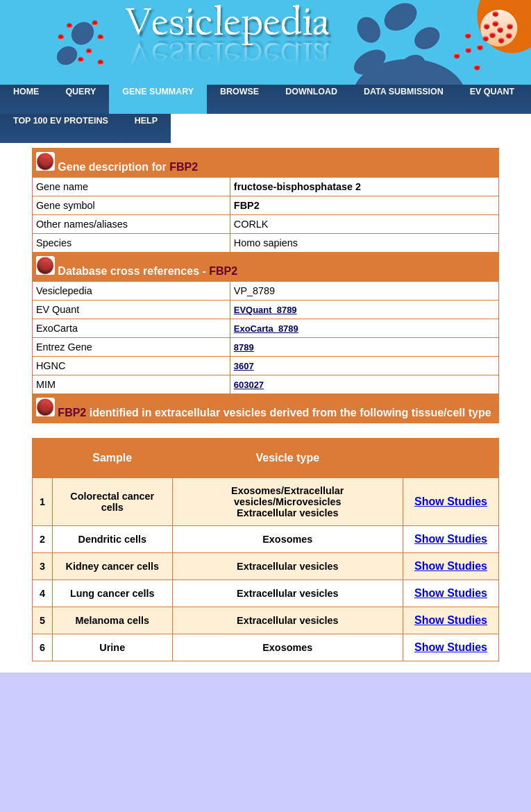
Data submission (404, 92)
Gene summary (158, 92)
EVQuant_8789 (265, 310)
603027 (249, 385)
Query (81, 92)
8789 (244, 347)
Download (311, 92)
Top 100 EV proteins (61, 121)
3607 (244, 366)
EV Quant (492, 92)
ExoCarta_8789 (266, 329)
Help (146, 121)
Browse (239, 92)
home (26, 92)
